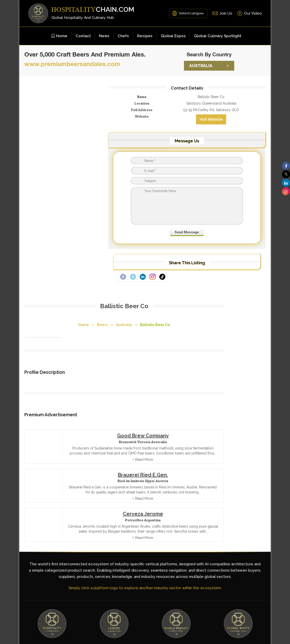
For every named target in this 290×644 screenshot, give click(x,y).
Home (59, 36)
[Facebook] (221, 529)
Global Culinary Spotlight (218, 36)
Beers (82, 111)
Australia (201, 66)
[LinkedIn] (245, 529)
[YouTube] (233, 529)
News (104, 36)
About (193, 510)
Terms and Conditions (111, 510)
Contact (83, 36)
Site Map (145, 510)
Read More (123, 259)
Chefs (123, 36)
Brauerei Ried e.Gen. (122, 274)
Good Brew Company (122, 230)
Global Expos (173, 36)
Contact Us (170, 510)
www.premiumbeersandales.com (72, 64)
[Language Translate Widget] (187, 13)
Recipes (145, 36)
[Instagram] (257, 529)
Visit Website (241, 127)
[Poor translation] (14, 570)
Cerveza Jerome (122, 318)
